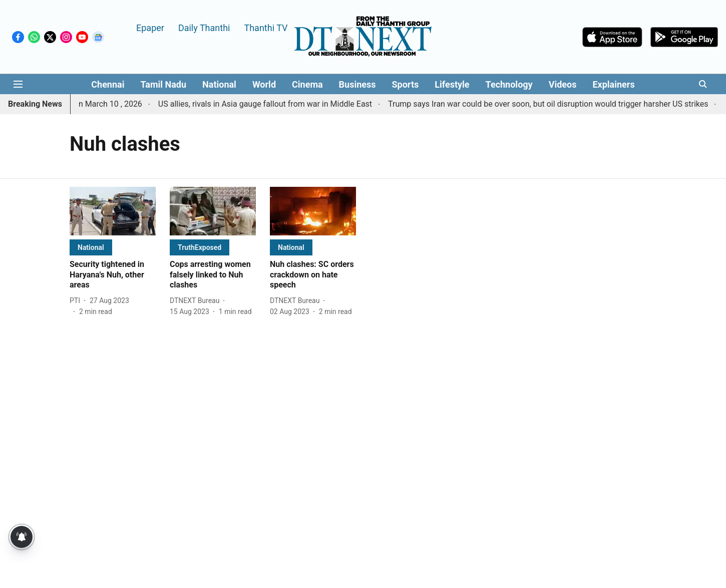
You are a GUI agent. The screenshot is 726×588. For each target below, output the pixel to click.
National (219, 84)
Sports (406, 84)
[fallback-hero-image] (113, 211)
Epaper (150, 27)
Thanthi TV (266, 27)
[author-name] (77, 301)
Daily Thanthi (204, 27)
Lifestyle (452, 84)
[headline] (113, 275)
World (264, 84)
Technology (509, 84)
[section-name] (91, 247)
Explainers (613, 84)
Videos (563, 84)
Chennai (108, 84)
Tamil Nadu (163, 84)
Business (357, 84)
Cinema (307, 84)
